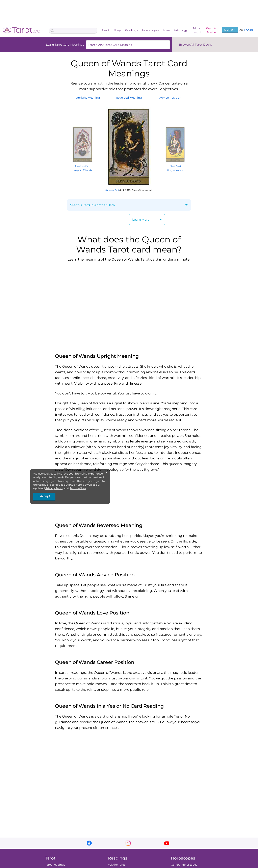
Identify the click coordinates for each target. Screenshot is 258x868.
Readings (131, 30)
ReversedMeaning (129, 98)
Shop (117, 30)
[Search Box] (73, 31)
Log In (249, 30)
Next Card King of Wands (175, 166)
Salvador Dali (112, 190)
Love (166, 30)
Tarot (106, 30)
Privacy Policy (54, 488)
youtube (167, 843)
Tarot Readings (55, 865)
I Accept (44, 496)
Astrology (181, 30)
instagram (128, 843)
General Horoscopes (184, 865)
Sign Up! (230, 30)
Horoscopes (150, 30)
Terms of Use (78, 488)
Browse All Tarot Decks (195, 45)
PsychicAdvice (211, 30)
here (79, 485)
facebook (89, 843)
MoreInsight (197, 30)
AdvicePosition (170, 98)
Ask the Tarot (117, 865)
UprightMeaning (88, 98)
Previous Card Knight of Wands (83, 166)
